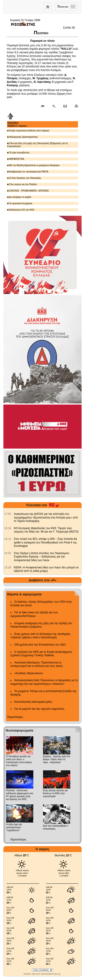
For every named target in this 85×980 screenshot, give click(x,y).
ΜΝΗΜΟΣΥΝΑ (16, 159)
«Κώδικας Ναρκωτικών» (29, 673)
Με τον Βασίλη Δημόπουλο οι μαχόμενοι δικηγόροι (33, 165)
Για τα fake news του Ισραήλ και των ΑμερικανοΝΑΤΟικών (34, 614)
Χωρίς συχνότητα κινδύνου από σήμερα (28, 131)
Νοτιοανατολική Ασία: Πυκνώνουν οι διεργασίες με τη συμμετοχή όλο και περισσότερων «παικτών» (44, 682)
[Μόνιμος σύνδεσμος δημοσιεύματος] (45, 106)
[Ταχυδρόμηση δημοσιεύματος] (65, 106)
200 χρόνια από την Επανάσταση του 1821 (40, 645)
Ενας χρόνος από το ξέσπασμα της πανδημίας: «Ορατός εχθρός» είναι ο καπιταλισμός (41, 636)
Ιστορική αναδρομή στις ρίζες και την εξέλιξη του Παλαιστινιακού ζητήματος (41, 625)
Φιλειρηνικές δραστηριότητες (23, 137)
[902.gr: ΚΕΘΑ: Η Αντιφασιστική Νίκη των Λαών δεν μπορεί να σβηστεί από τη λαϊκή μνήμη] (8, 567)
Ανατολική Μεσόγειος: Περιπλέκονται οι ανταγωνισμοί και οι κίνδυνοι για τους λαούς (37, 664)
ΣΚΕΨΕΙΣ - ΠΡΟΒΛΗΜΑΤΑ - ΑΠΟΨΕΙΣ (28, 191)
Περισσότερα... (16, 717)
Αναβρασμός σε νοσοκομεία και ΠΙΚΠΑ (28, 172)
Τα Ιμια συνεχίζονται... (19, 153)
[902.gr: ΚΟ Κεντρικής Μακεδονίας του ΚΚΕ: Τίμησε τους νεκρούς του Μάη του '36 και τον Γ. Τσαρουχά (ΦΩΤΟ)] (8, 528)
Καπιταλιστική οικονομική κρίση (33, 702)
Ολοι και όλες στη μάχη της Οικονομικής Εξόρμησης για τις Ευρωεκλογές (38, 145)
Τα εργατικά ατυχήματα (20, 203)
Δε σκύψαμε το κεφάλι (19, 197)
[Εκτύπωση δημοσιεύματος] (74, 106)
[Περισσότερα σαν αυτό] (54, 106)
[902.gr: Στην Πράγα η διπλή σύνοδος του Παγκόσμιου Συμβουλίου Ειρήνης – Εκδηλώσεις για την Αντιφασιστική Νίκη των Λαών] (8, 553)
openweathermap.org (51, 974)
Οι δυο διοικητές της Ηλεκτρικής (24, 178)
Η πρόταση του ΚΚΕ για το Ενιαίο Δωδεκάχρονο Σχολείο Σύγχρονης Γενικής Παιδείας (41, 654)
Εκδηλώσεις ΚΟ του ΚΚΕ (21, 210)
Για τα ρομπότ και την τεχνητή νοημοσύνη (39, 709)
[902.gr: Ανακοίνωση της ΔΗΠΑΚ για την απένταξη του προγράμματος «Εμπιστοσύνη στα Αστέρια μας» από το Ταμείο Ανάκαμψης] (8, 514)
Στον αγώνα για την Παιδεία (22, 184)
